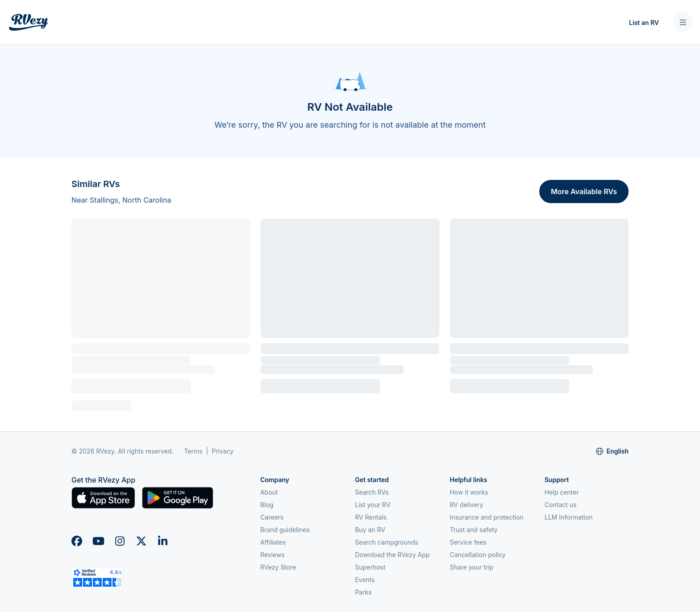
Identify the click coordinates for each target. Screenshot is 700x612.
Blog (267, 505)
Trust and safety (473, 530)
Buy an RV (370, 530)
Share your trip (471, 567)
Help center (562, 492)
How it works (469, 492)
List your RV (373, 505)
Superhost (370, 567)
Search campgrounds (387, 542)
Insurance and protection (486, 517)
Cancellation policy (477, 555)
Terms (193, 451)
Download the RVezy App (392, 555)
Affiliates (273, 542)
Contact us (561, 505)
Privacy (223, 451)
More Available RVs (584, 192)
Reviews (273, 555)
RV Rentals (371, 517)
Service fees (468, 542)
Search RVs (372, 492)
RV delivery (466, 505)
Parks (363, 592)
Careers (272, 517)
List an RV (644, 23)
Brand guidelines (285, 530)
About (269, 492)
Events (365, 580)
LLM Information (569, 517)
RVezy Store (278, 567)
